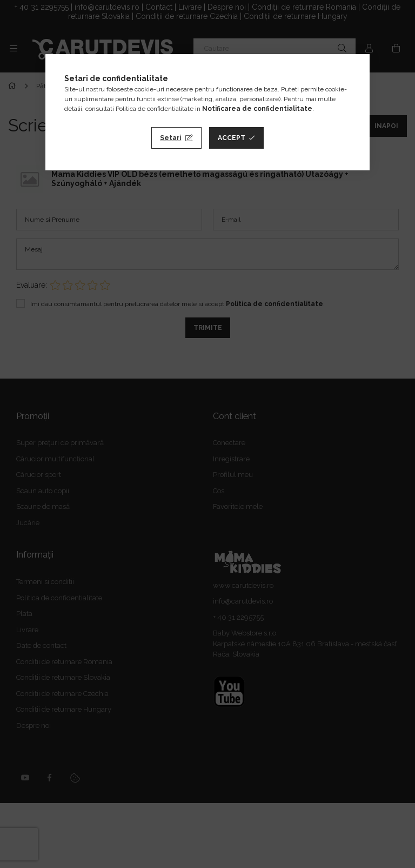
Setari (170, 138)
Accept (232, 138)
